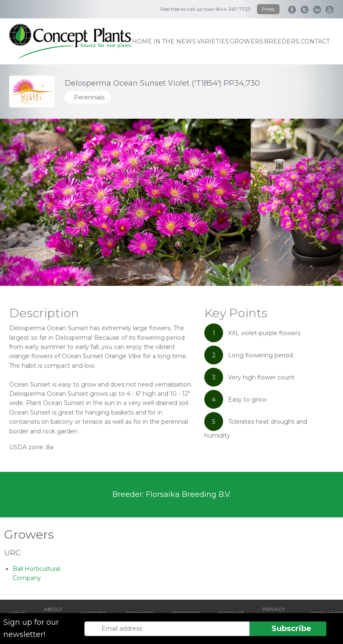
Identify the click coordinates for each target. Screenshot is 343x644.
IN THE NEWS (175, 41)
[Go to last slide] (26, 202)
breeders (282, 41)
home (142, 41)
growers (246, 41)
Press (268, 9)
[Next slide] (317, 202)
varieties (213, 41)
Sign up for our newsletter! (31, 628)
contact (315, 41)
